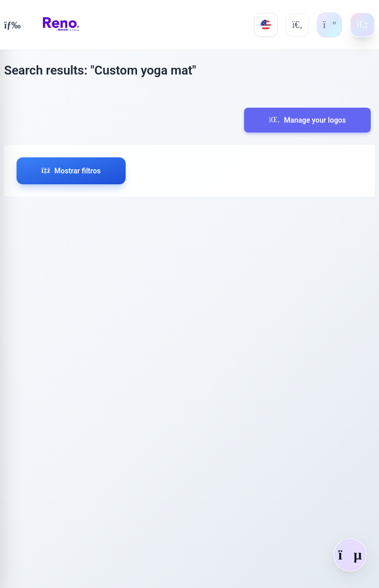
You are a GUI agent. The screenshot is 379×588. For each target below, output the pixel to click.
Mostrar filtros (71, 171)
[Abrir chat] (350, 555)
